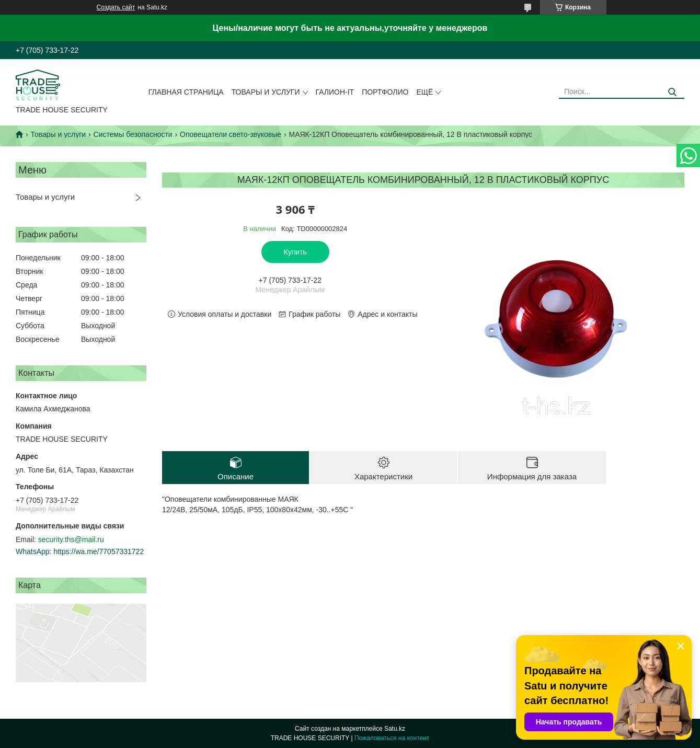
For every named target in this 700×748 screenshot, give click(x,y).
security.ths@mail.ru (71, 539)
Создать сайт (116, 7)
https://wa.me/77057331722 (99, 551)
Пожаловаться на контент (392, 738)
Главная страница (186, 92)
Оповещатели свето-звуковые (231, 134)
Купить (295, 252)
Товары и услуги (266, 92)
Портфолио (385, 92)
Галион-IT (335, 92)
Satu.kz (395, 729)
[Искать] (673, 92)
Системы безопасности (133, 134)
